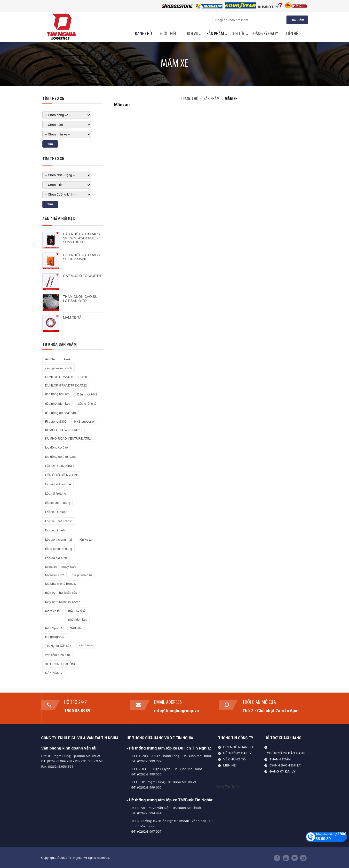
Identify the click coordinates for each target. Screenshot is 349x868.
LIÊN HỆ (230, 765)
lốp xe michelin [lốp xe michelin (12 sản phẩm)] (56, 530)
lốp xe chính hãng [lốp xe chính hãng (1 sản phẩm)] (58, 503)
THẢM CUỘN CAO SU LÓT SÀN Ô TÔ (80, 299)
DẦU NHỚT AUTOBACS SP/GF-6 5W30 (82, 257)
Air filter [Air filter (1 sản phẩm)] (50, 359)
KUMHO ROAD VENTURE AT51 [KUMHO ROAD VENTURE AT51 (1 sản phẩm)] (68, 438)
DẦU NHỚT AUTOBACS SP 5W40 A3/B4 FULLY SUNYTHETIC (82, 238)
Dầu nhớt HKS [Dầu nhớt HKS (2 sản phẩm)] (87, 394)
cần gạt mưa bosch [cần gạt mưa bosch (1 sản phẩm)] (59, 368)
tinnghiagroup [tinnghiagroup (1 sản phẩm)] (55, 637)
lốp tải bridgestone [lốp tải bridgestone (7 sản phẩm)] (58, 484)
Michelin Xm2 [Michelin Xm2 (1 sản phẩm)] (55, 575)
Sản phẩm (211, 99)
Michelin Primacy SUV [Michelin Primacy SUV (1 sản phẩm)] (61, 567)
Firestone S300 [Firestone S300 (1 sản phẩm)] (56, 422)
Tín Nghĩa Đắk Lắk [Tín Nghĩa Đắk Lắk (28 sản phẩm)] (58, 646)
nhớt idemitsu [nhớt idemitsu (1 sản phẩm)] (78, 619)
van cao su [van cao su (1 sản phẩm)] (87, 645)
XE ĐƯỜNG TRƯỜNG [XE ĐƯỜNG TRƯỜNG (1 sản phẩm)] (61, 664)
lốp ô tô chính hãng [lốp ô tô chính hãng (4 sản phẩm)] (59, 549)
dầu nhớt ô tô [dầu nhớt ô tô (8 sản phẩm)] (87, 404)
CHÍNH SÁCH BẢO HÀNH (286, 753)
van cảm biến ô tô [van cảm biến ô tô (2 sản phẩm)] (57, 655)
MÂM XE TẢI (73, 317)
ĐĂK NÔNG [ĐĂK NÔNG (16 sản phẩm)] (53, 673)
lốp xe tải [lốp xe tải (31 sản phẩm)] (86, 540)
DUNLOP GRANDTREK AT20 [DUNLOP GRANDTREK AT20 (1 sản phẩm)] (66, 377)
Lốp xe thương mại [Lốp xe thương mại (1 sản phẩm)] (58, 540)
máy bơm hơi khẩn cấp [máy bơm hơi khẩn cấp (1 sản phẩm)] (61, 593)
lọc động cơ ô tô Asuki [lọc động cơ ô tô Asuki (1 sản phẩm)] (61, 457)
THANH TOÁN (280, 759)
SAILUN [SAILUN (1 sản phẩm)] (76, 628)
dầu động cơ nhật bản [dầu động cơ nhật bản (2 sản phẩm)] (60, 413)
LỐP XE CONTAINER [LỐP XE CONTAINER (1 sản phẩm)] (60, 466)
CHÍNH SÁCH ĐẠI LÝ (285, 765)
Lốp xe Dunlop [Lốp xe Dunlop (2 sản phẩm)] (55, 512)
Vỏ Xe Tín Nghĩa (227, 786)
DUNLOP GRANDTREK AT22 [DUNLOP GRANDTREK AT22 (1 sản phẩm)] (66, 385)
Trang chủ (190, 99)
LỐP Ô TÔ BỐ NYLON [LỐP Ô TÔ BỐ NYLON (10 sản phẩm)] (61, 475)
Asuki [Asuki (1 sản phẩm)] (67, 359)
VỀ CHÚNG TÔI (235, 759)
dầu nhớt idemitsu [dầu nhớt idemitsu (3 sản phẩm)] (58, 404)
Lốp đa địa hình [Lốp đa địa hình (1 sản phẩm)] (56, 558)
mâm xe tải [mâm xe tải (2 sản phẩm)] (53, 611)
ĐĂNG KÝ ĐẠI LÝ (282, 771)
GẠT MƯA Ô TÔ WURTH (82, 276)
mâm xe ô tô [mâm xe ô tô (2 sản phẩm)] (77, 611)
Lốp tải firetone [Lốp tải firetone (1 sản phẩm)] (56, 493)
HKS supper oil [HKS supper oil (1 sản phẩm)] (85, 422)
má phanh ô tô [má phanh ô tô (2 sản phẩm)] (82, 575)
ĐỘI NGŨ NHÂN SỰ (238, 747)
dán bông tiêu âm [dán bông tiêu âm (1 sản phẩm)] (57, 394)
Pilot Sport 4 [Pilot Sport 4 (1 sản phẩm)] (54, 628)
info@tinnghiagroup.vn (177, 710)
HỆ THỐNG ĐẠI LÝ (237, 753)
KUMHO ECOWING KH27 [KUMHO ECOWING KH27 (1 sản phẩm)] (63, 430)
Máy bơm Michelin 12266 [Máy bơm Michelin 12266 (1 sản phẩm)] (63, 602)
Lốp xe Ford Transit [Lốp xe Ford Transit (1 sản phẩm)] (59, 521)
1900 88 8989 (78, 710)
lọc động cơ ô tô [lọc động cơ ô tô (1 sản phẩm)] (56, 447)
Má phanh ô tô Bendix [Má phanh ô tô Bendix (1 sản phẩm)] (60, 584)
